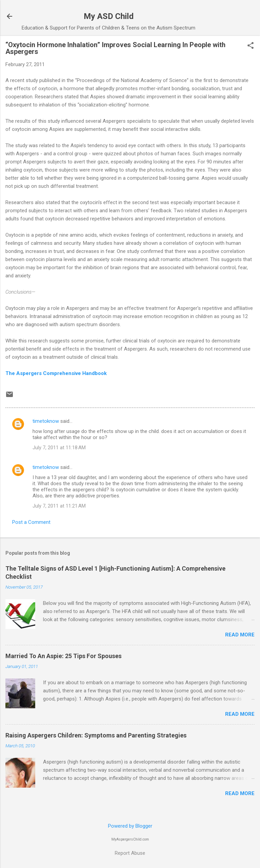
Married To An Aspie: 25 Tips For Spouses (63, 656)
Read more (240, 635)
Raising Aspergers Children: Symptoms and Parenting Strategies (96, 735)
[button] (251, 46)
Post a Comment (31, 522)
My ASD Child (109, 16)
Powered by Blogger (130, 826)
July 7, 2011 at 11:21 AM (59, 506)
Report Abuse (130, 853)
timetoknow (46, 421)
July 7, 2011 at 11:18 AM (59, 448)
